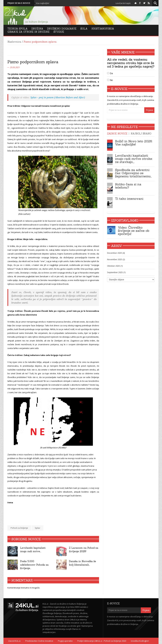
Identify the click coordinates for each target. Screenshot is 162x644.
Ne (110, 80)
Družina (37, 29)
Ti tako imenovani (129, 199)
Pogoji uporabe (65, 641)
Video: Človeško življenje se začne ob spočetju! (134, 231)
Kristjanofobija (103, 29)
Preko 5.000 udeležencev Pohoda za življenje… (34, 565)
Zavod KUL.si (14, 641)
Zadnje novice (117, 134)
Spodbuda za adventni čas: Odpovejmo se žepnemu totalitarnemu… (133, 173)
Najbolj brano (141, 134)
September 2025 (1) (116, 272)
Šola (84, 29)
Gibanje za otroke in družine (28, 32)
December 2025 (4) (116, 253)
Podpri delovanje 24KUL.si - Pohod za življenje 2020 (102, 641)
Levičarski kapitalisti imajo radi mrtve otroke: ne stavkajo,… (134, 159)
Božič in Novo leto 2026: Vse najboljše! (134, 143)
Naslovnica (14, 42)
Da (110, 73)
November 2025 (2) (116, 259)
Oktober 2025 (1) (115, 266)
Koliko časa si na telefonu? (128, 186)
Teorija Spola (17, 29)
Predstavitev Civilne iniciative (39, 641)
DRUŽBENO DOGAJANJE (62, 29)
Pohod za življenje (19, 528)
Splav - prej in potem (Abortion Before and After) (58, 97)
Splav (37, 528)
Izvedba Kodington (140, 641)
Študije (59, 32)
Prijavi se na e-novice (19, 3)
